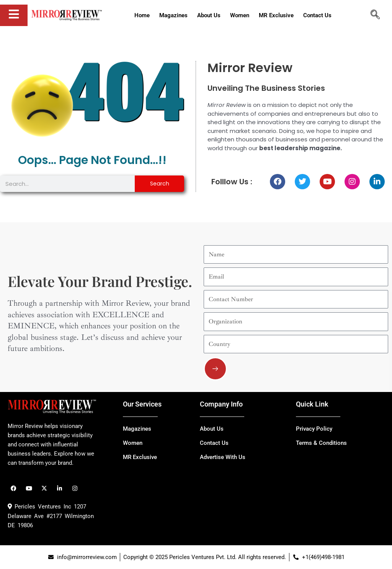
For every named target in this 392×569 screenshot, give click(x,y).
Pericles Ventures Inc (39, 507)
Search (160, 184)
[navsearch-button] (375, 15)
